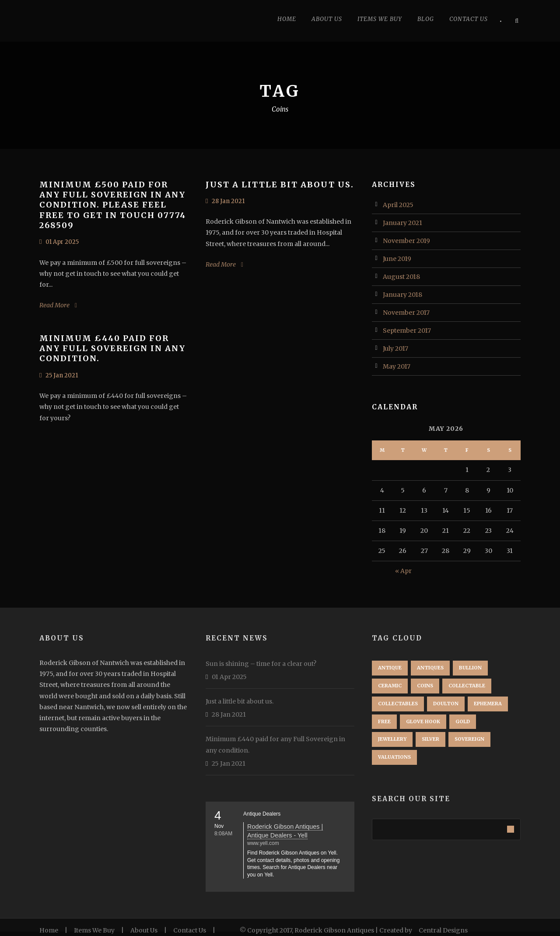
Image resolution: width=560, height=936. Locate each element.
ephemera (488, 704)
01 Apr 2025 (62, 242)
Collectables (398, 704)
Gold (463, 721)
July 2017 (395, 348)
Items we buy (380, 19)
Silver (430, 739)
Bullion (470, 668)
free (384, 721)
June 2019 (397, 259)
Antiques (430, 668)
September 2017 (407, 331)
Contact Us (469, 19)
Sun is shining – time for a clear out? (261, 664)
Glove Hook (423, 721)
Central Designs (443, 930)
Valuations (394, 757)
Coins (425, 686)
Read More (54, 305)
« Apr (403, 571)
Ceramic (390, 686)
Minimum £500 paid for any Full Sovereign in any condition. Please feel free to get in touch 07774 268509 (113, 205)
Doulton (446, 704)
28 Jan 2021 (228, 201)
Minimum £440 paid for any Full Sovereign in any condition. (112, 348)
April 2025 (398, 205)
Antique (390, 668)
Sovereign (469, 739)
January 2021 (402, 223)
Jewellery (392, 739)
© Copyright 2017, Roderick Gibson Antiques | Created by (327, 930)
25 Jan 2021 (62, 375)
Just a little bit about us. (280, 185)
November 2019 (406, 241)
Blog (426, 19)
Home (287, 19)
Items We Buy (94, 930)
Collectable (467, 686)
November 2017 (406, 313)
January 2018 (402, 295)
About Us (327, 19)
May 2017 (397, 366)
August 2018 (401, 277)
